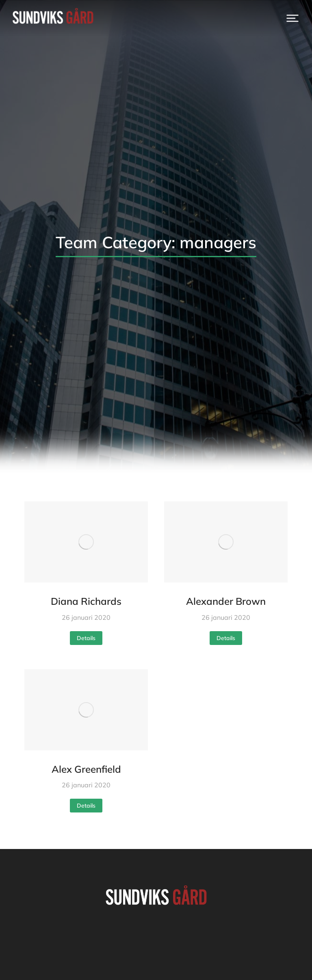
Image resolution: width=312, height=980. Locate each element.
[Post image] (86, 542)
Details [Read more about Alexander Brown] (226, 638)
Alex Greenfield (86, 769)
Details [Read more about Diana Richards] (86, 638)
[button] (292, 18)
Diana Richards (86, 601)
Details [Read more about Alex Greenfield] (86, 806)
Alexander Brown (226, 601)
